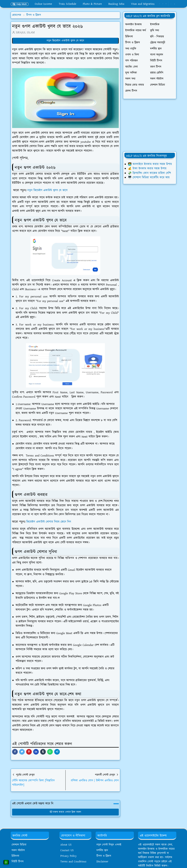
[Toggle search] (175, 4)
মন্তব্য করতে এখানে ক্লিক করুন (65, 812)
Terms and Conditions (73, 862)
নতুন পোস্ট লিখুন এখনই (109, 845)
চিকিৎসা (15, 856)
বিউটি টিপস (18, 862)
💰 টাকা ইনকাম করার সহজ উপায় (147, 169)
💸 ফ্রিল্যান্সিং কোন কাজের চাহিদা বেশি (149, 173)
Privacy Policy (69, 856)
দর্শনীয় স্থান (102, 850)
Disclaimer (102, 862)
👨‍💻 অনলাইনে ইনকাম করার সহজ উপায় (150, 164)
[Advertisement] (150, 125)
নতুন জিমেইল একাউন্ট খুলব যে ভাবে (65, 41)
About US (66, 845)
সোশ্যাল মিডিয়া (19, 845)
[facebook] (160, 4)
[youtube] (166, 4)
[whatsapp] (163, 4)
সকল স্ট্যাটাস (18, 850)
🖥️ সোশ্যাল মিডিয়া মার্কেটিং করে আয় (149, 177)
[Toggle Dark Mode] (171, 4)
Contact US (67, 850)
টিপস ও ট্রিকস (104, 856)
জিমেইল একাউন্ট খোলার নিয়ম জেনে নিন (49, 522)
